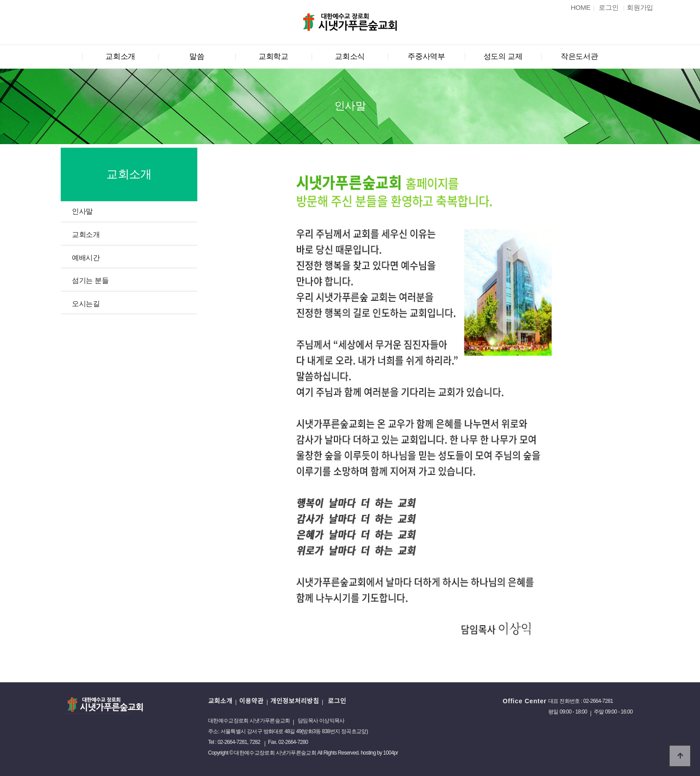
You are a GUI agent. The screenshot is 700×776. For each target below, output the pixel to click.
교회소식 (350, 56)
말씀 (197, 56)
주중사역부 (426, 56)
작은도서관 (579, 56)
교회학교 (273, 56)
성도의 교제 (503, 56)
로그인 (336, 701)
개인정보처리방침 (294, 701)
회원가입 (640, 7)
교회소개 (120, 56)
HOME (581, 7)
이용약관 (252, 701)
